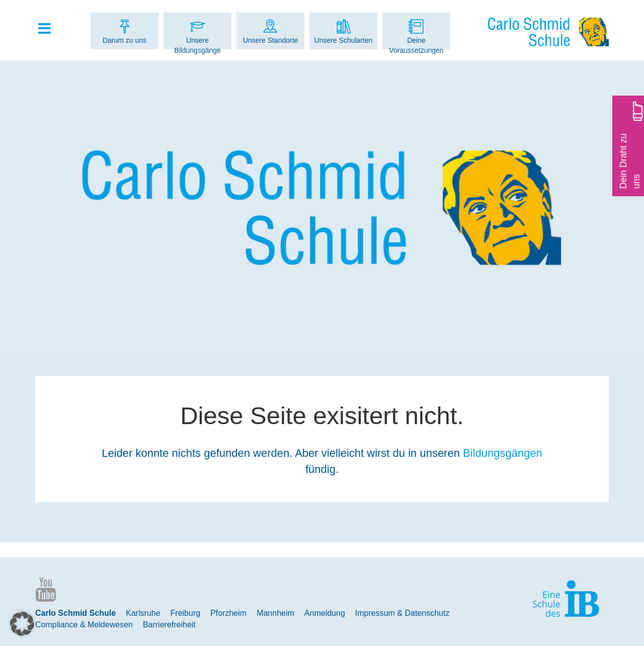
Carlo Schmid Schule (75, 613)
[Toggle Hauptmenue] (49, 29)
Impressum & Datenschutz (403, 613)
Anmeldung (325, 613)
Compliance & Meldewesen (84, 625)
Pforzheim (228, 613)
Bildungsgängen (503, 453)
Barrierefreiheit (169, 625)
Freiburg (186, 613)
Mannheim (275, 613)
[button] (22, 624)
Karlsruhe (143, 613)
